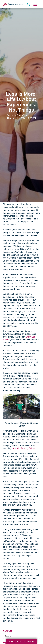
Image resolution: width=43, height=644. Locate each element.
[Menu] (35, 4)
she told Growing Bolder (23, 448)
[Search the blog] (21, 636)
